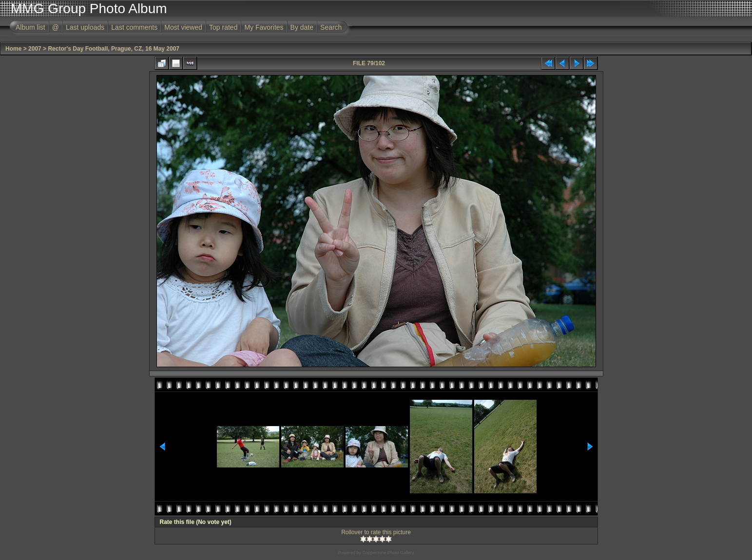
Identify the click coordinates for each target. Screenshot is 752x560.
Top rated (223, 27)
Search (331, 27)
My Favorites (264, 27)
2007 (35, 49)
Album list (30, 27)
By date (302, 27)
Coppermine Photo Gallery (388, 553)
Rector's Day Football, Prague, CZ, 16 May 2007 (114, 49)
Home (13, 49)
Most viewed (183, 27)
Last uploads (85, 27)
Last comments (134, 27)
